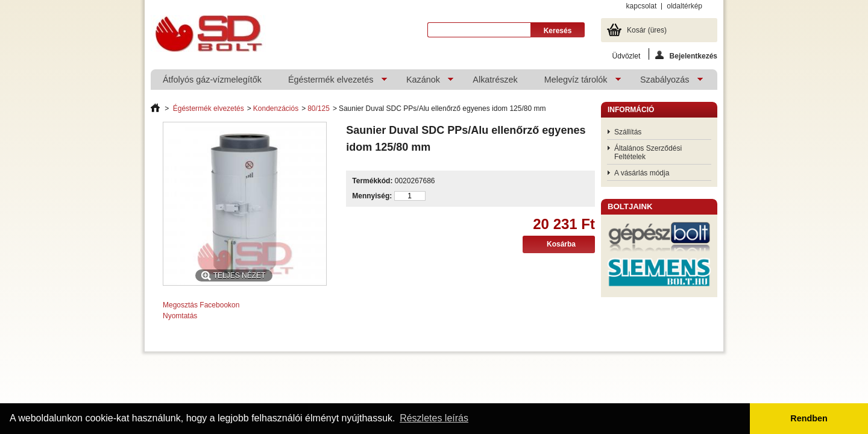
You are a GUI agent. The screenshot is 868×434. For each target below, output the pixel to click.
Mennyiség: (372, 196)
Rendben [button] (809, 418)
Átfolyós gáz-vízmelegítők (212, 80)
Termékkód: (372, 181)
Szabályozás (665, 82)
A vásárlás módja (642, 173)
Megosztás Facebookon (201, 305)
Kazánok (424, 82)
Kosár (647, 30)
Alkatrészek (495, 80)
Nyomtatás (180, 316)
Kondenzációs (276, 108)
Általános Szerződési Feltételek (648, 153)
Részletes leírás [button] (434, 418)
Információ (631, 110)
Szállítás (628, 132)
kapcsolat (642, 6)
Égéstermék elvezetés (332, 82)
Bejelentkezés (686, 55)
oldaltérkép (684, 6)
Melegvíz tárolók (577, 82)
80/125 (319, 108)
